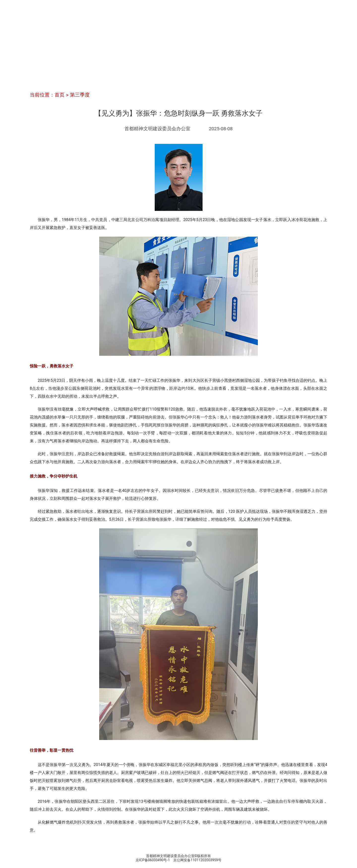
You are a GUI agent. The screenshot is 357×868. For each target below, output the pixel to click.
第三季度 (80, 95)
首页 (59, 95)
